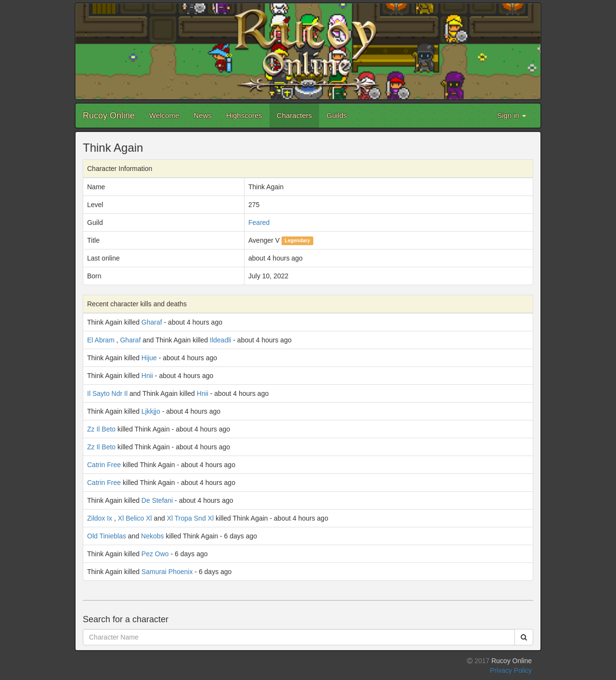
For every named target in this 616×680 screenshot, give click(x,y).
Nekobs (152, 536)
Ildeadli (220, 340)
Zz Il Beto (101, 429)
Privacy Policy (511, 670)
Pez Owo (155, 554)
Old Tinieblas (107, 536)
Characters (294, 115)
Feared (259, 222)
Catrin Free (104, 465)
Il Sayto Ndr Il (107, 393)
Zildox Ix (100, 518)
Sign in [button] (512, 115)
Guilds (337, 115)
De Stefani (157, 500)
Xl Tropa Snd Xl (190, 518)
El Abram (101, 340)
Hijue (149, 358)
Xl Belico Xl (135, 518)
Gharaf (152, 322)
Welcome (164, 115)
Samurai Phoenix (167, 572)
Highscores (244, 115)
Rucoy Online (109, 116)
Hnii (147, 376)
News (203, 115)
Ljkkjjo (151, 411)
